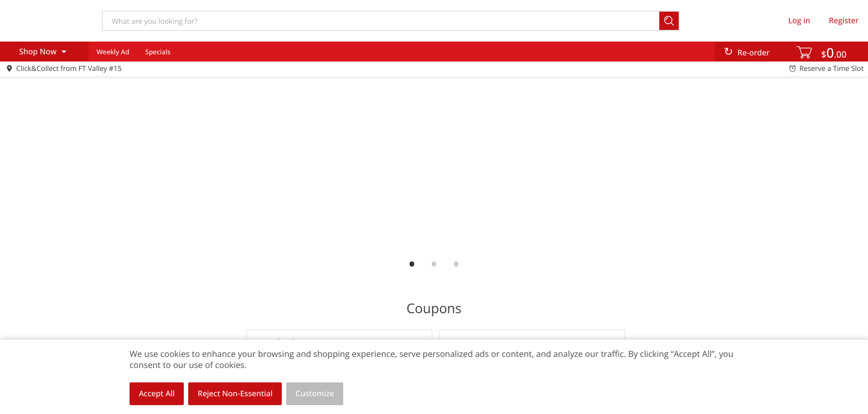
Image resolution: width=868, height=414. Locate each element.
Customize (315, 394)
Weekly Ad (113, 52)
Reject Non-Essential (235, 394)
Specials (158, 52)
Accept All (157, 394)
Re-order (753, 53)
